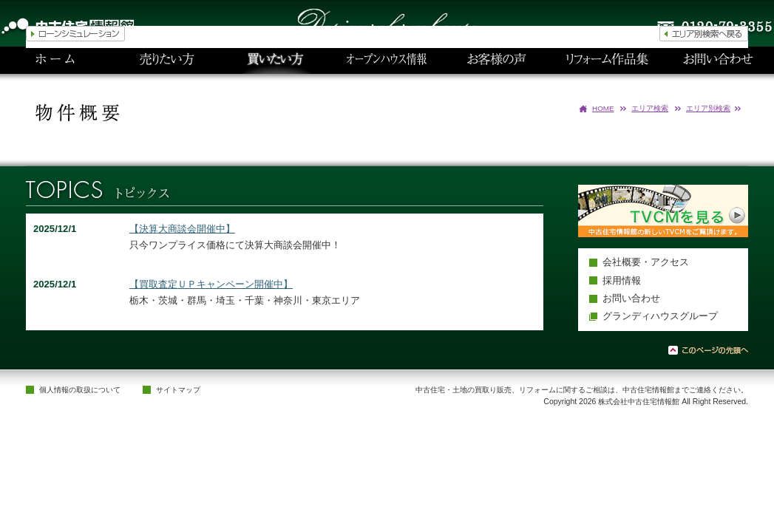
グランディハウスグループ (660, 316)
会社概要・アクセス (646, 262)
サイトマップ (178, 390)
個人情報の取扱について (80, 390)
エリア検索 (650, 108)
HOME (603, 108)
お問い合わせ (631, 298)
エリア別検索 (708, 108)
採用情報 (622, 280)
